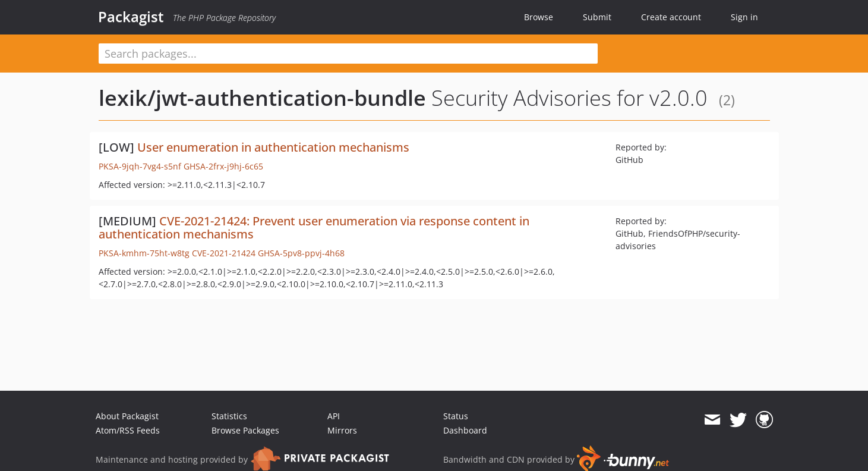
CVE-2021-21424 (224, 253)
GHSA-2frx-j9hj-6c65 (223, 166)
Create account (671, 17)
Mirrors (342, 430)
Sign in (744, 17)
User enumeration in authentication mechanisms (273, 147)
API (334, 416)
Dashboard (465, 430)
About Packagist (127, 416)
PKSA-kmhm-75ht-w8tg (144, 253)
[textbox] (348, 54)
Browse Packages (245, 430)
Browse (539, 17)
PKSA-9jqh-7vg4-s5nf (140, 166)
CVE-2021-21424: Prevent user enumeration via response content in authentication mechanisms (314, 227)
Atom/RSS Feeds (128, 430)
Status (456, 416)
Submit (597, 17)
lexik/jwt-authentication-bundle (262, 98)
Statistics (229, 416)
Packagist (131, 17)
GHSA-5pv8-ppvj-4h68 (301, 253)
